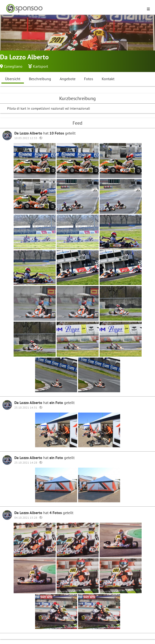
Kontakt (108, 79)
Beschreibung (40, 79)
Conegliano (13, 66)
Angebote (68, 79)
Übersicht (13, 79)
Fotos (89, 79)
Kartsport (40, 66)
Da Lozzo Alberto (29, 133)
